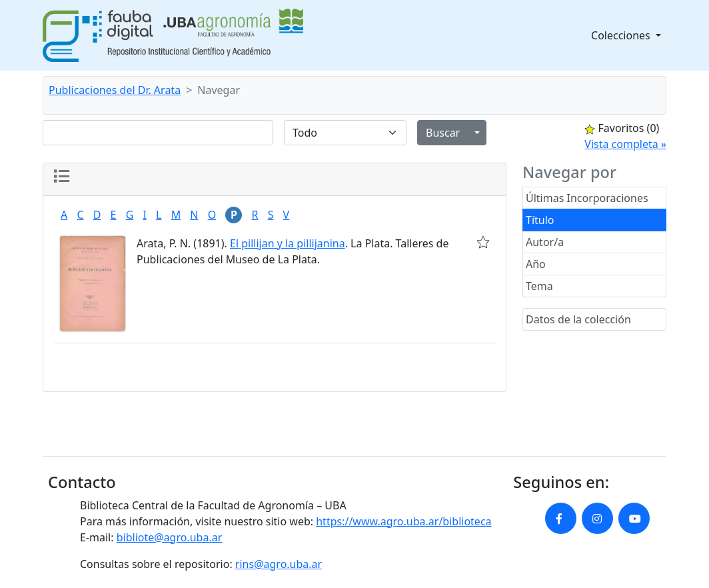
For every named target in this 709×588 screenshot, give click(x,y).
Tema (539, 286)
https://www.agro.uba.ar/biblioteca (403, 521)
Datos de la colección (578, 319)
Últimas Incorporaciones (587, 198)
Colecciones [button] (622, 35)
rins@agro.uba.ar (279, 564)
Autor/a (545, 242)
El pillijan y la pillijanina (288, 243)
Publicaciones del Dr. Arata (115, 90)
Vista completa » (625, 144)
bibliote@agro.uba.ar (170, 537)
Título (540, 220)
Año (536, 264)
